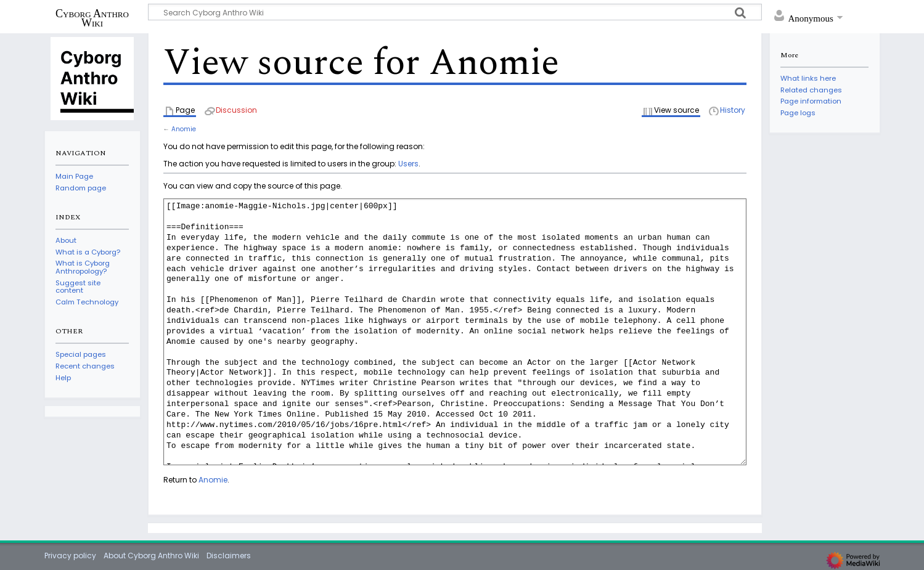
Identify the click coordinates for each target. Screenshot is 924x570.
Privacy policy (70, 556)
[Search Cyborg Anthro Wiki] (455, 12)
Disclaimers (229, 556)
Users (408, 164)
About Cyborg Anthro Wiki (151, 556)
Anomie (184, 129)
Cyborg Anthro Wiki (92, 18)
